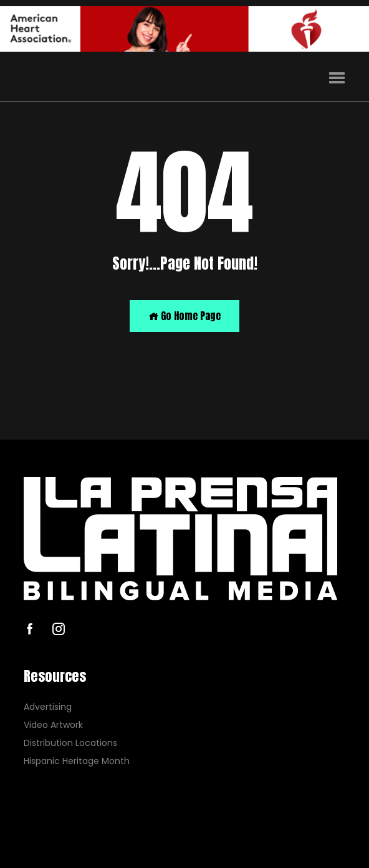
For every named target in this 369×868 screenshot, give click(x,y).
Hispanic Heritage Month (77, 761)
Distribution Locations (70, 743)
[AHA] (184, 29)
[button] (337, 78)
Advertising (48, 707)
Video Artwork (53, 725)
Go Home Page (184, 316)
